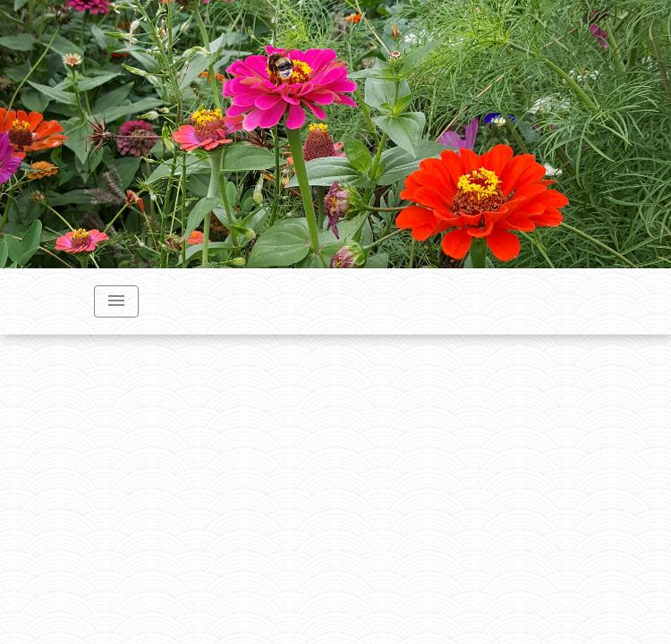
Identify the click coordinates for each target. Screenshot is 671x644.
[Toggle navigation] (116, 301)
